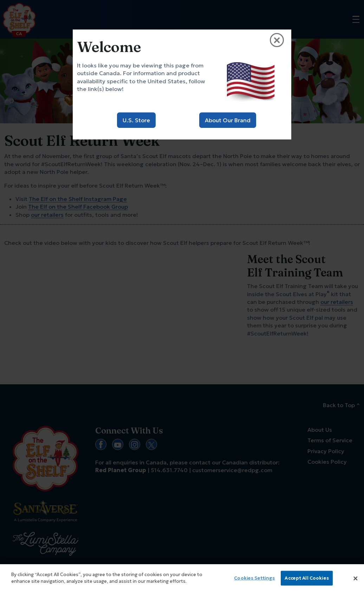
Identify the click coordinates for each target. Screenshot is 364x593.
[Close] (356, 579)
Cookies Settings (254, 578)
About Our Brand (228, 120)
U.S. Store (136, 120)
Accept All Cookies (307, 578)
